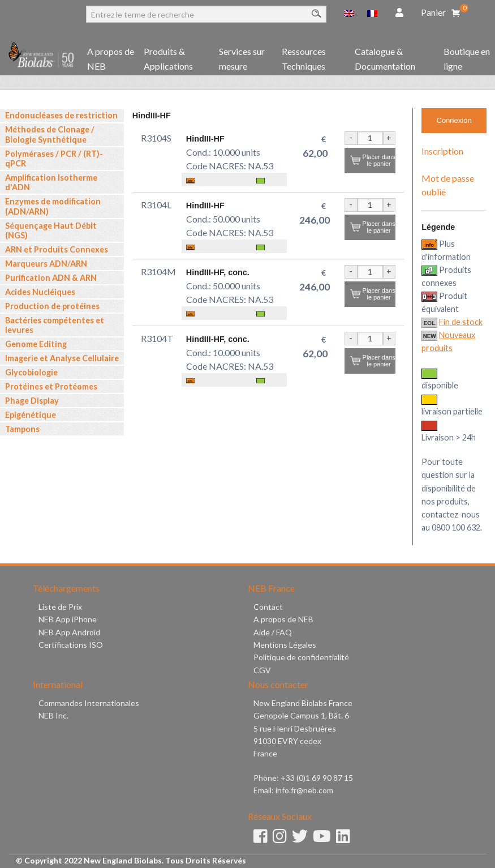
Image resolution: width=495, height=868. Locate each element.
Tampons (22, 429)
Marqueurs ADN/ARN (46, 264)
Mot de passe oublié (448, 185)
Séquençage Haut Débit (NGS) (51, 230)
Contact (268, 607)
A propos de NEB (111, 59)
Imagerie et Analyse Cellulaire (62, 358)
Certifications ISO (71, 645)
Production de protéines (52, 306)
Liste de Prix (60, 607)
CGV (262, 670)
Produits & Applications (168, 59)
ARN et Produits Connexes (57, 249)
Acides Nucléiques (40, 292)
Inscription (442, 151)
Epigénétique (31, 415)
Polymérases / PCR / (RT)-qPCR (54, 159)
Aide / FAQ (273, 632)
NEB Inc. (53, 715)
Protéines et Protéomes (51, 386)
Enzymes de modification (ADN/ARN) (53, 206)
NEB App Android (69, 632)
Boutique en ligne (467, 59)
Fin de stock (461, 322)
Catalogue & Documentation (385, 59)
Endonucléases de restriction (61, 115)
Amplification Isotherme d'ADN (51, 182)
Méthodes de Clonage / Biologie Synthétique (50, 134)
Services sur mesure (242, 59)
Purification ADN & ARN (51, 278)
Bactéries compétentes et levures (55, 325)
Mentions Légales (285, 645)
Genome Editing (36, 344)
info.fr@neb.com (304, 790)
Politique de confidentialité (301, 657)
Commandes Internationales (89, 703)
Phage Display (32, 401)
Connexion (454, 120)
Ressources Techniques (304, 59)
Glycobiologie (31, 372)
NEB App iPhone (68, 619)
